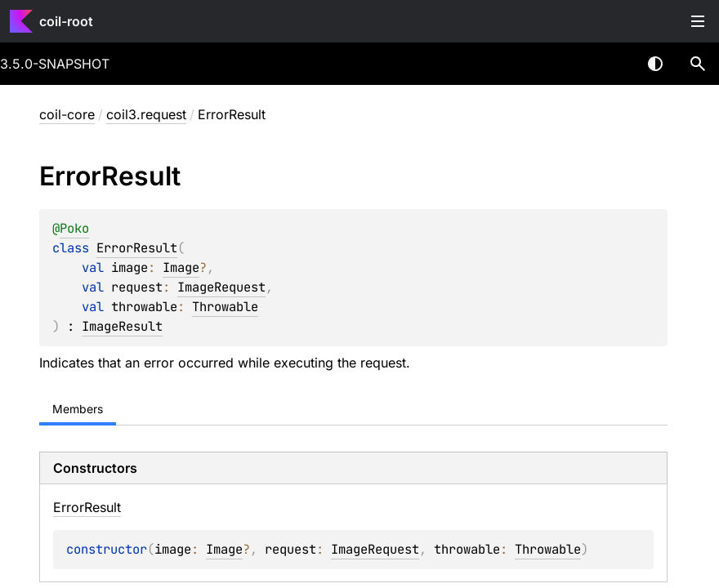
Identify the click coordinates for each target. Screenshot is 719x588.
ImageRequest (221, 287)
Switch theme (655, 64)
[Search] (698, 64)
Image (181, 267)
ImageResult (122, 326)
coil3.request (146, 114)
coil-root (66, 21)
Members (78, 409)
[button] (698, 64)
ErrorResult (137, 248)
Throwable (225, 307)
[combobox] (613, 64)
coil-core (67, 114)
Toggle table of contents (698, 21)
